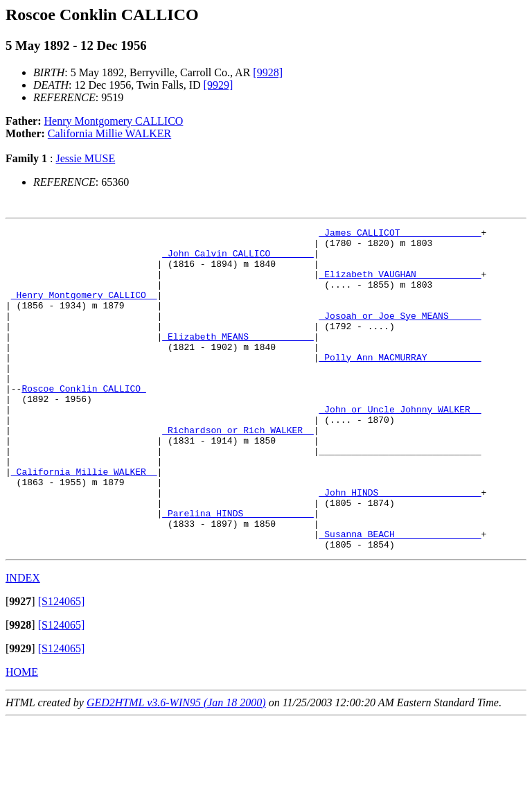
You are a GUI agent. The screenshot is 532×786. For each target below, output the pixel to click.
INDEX (23, 642)
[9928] (268, 72)
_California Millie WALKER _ (84, 521)
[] (20, 666)
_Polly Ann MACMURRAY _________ (400, 384)
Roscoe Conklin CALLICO (83, 421)
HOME (22, 736)
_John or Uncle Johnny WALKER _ (400, 446)
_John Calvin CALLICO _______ (238, 259)
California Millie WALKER (109, 133)
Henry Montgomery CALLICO (114, 121)
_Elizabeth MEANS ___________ (238, 359)
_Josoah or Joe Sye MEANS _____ (400, 334)
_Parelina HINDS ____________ (238, 571)
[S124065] (62, 666)
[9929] (219, 85)
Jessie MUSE (85, 158)
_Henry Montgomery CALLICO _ (84, 309)
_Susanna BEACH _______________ (400, 596)
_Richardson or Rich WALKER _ (238, 471)
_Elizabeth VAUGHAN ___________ (400, 284)
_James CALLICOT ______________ (400, 234)
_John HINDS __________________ (400, 546)
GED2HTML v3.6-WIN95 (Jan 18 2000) (176, 767)
